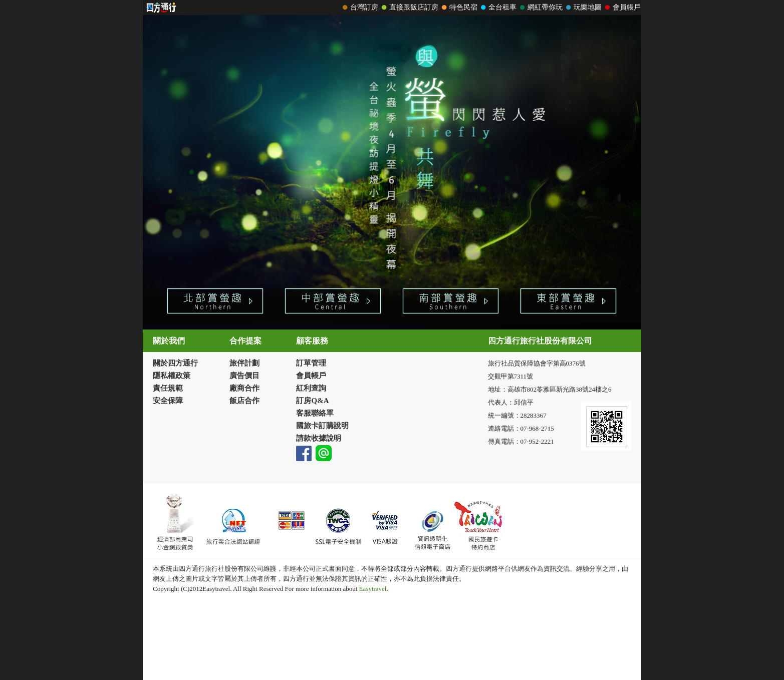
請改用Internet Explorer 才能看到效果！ (392, 8)
